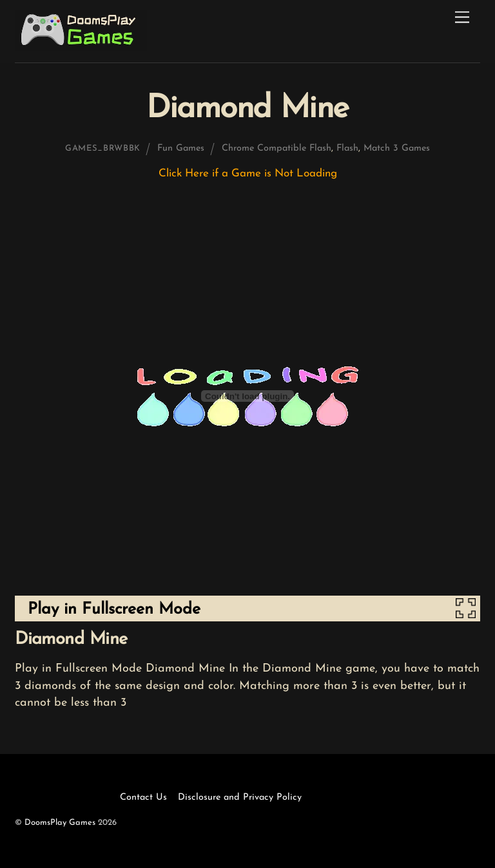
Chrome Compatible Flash (277, 148)
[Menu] (462, 18)
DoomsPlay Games (60, 823)
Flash (347, 148)
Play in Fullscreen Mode (114, 609)
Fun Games (181, 148)
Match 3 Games (397, 148)
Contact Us (143, 797)
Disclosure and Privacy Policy (240, 797)
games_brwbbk (103, 148)
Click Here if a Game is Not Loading (248, 174)
